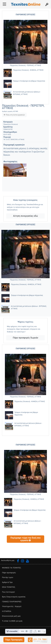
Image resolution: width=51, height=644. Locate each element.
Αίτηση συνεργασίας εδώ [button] (25, 216)
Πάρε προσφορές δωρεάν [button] (25, 338)
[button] (14, 640)
